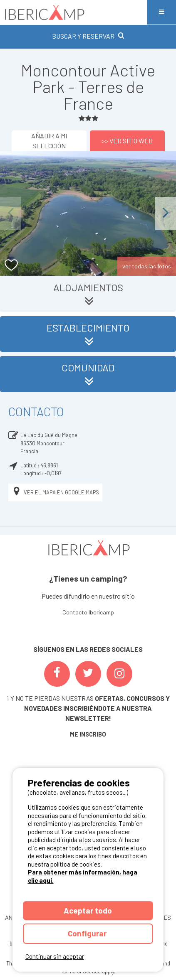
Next (166, 213)
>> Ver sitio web (127, 141)
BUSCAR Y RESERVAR (88, 36)
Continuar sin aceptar (55, 956)
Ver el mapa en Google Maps (55, 492)
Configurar (88, 933)
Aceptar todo (88, 910)
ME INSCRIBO (88, 734)
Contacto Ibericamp (88, 612)
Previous (10, 213)
